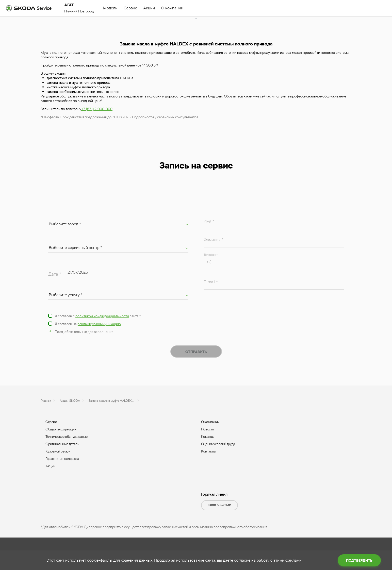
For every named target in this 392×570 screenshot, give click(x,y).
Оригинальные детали (62, 444)
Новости (208, 429)
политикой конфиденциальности (102, 316)
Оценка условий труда (218, 444)
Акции (50, 466)
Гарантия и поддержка (62, 459)
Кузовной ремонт (59, 451)
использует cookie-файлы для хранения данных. (109, 560)
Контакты (208, 451)
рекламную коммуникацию (99, 324)
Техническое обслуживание (66, 437)
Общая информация (61, 429)
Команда (208, 437)
